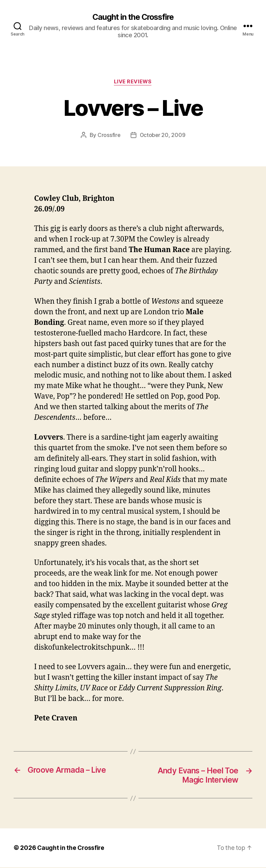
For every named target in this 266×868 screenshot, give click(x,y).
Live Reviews (133, 82)
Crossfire (108, 136)
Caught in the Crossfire (133, 17)
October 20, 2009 (163, 136)
